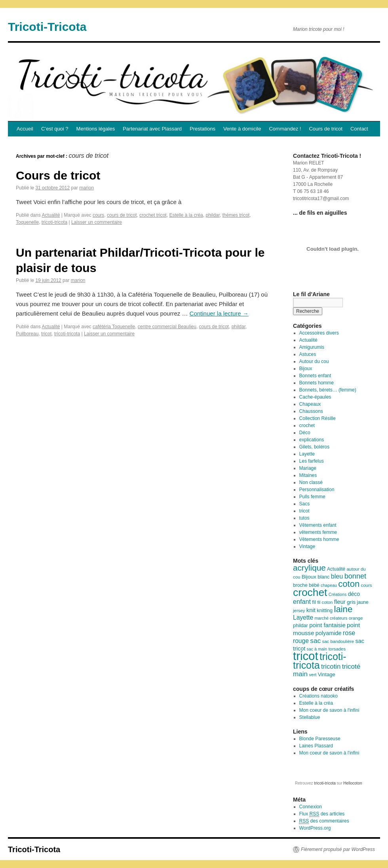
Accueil (25, 129)
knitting (325, 611)
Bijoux (306, 369)
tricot (46, 334)
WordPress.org (315, 828)
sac (315, 641)
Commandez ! (285, 129)
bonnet (355, 576)
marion (87, 188)
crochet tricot (153, 215)
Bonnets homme (317, 383)
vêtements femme (318, 532)
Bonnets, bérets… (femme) (328, 390)
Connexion (311, 807)
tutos (304, 518)
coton (349, 584)
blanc (323, 577)
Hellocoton (353, 783)
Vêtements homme (319, 539)
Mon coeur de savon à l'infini (329, 710)
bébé (314, 585)
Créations (338, 594)
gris (351, 602)
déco (354, 594)
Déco (305, 433)
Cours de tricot (326, 129)
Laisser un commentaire (97, 222)
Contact (359, 129)
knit (311, 610)
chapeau (329, 585)
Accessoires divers (319, 333)
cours (98, 215)
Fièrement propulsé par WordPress (338, 849)
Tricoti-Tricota (47, 27)
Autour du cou (314, 361)
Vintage (307, 547)
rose (349, 633)
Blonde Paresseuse (320, 739)
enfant (302, 601)
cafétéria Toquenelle (114, 327)
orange (356, 618)
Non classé (311, 482)
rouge (301, 641)
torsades (337, 649)
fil (314, 602)
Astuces (308, 354)
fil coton (325, 602)
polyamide (329, 633)
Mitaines (308, 475)
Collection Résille (318, 418)
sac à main (317, 649)
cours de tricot (122, 215)
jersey (299, 611)
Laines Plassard (316, 746)
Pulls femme (312, 497)
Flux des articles (322, 814)
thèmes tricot (236, 215)
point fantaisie (327, 625)
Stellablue (310, 717)
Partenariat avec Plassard (152, 129)
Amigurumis (312, 347)
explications (312, 440)
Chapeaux (310, 404)
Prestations (203, 129)
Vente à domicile (242, 129)
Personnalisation (317, 490)
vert (313, 675)
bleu (337, 576)
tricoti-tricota (54, 222)
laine (343, 609)
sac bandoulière (338, 641)
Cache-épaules (315, 397)
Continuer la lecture (219, 313)
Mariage (308, 468)
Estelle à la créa (186, 215)
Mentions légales (96, 129)
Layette (307, 454)
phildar (212, 215)
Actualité (51, 215)
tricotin (331, 667)
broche (300, 585)
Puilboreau (27, 334)
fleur (340, 602)
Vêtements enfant (318, 525)
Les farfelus (312, 461)
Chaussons (311, 411)
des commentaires (324, 821)
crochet (307, 425)
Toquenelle (27, 222)
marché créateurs (331, 618)
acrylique (309, 568)
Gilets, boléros (315, 447)
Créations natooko (319, 696)
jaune (362, 602)
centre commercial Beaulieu (167, 327)
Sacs (305, 504)
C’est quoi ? (55, 129)
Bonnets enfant (315, 376)
